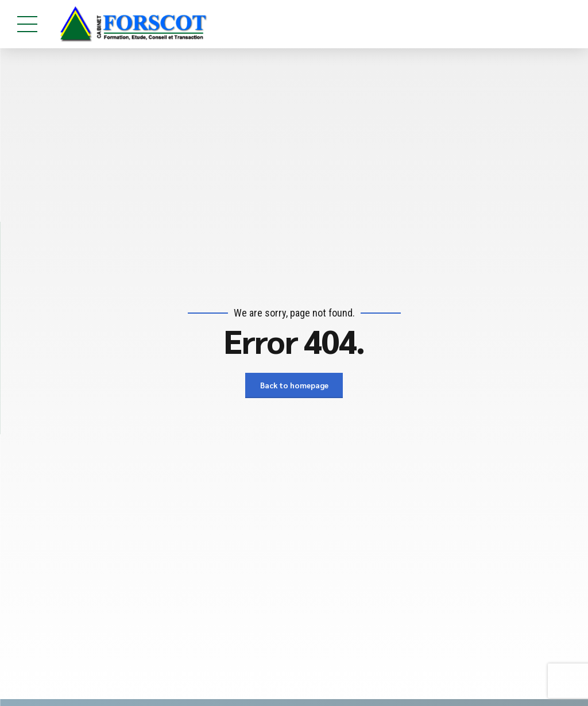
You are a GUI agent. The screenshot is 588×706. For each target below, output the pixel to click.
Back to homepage (294, 385)
